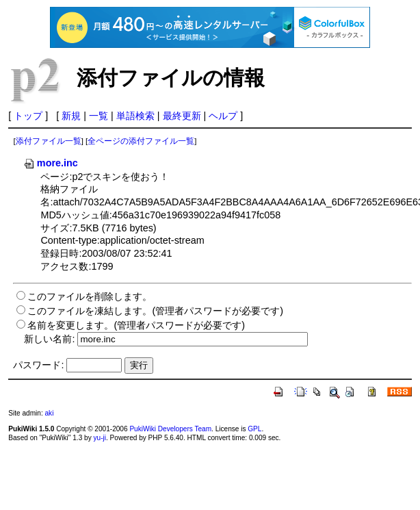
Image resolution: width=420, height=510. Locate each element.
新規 (71, 116)
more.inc (51, 163)
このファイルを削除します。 (90, 296)
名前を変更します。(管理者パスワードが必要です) (136, 325)
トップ (28, 116)
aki (49, 413)
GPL (254, 429)
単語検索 (135, 116)
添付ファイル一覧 (49, 141)
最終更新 (182, 116)
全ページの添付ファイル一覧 (141, 141)
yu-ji (100, 438)
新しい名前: (49, 339)
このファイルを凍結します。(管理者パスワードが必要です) (155, 311)
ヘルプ (223, 116)
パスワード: (38, 365)
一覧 (99, 116)
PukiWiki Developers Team (170, 429)
